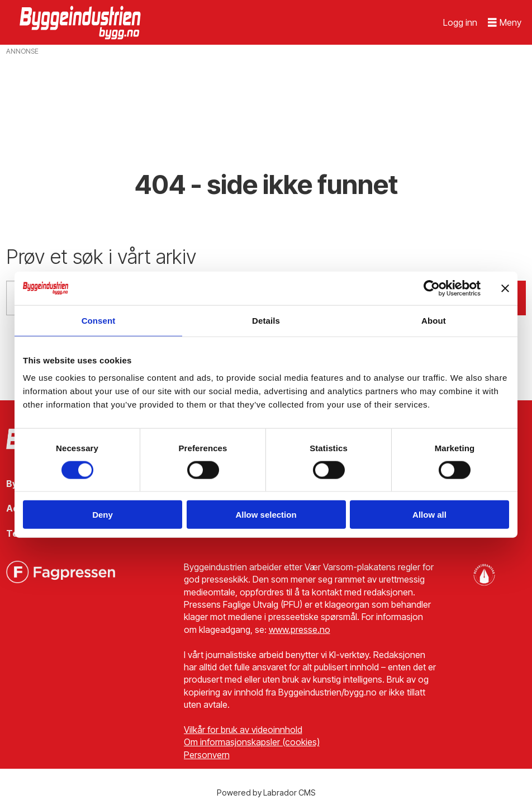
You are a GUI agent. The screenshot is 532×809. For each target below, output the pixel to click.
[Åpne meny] (505, 23)
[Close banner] (505, 288)
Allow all (429, 515)
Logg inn (460, 22)
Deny (103, 515)
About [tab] (434, 320)
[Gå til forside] (82, 22)
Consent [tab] (99, 320)
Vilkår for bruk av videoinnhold (243, 730)
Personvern (207, 755)
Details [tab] (266, 320)
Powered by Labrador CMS (266, 793)
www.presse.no (300, 630)
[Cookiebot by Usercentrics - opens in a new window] (432, 288)
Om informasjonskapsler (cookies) (252, 742)
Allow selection (266, 515)
